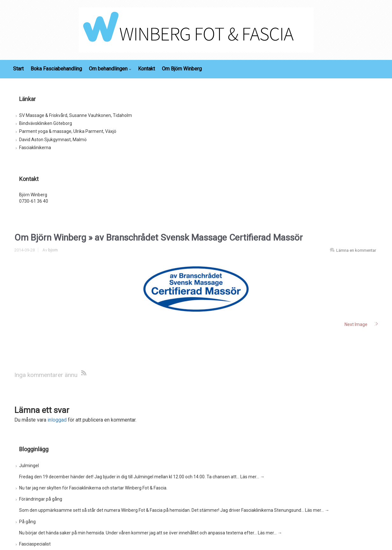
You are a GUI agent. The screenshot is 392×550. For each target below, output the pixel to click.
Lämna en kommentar (356, 250)
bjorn (53, 250)
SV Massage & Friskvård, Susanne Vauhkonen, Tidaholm (76, 115)
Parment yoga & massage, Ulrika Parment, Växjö (68, 131)
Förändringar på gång (41, 499)
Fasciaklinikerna (35, 148)
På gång (27, 522)
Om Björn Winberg (50, 238)
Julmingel (29, 466)
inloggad (57, 420)
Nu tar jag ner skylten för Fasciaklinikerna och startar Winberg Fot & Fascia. (93, 488)
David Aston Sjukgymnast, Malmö (53, 140)
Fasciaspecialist (35, 544)
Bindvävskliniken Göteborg (46, 123)
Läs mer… (252, 477)
